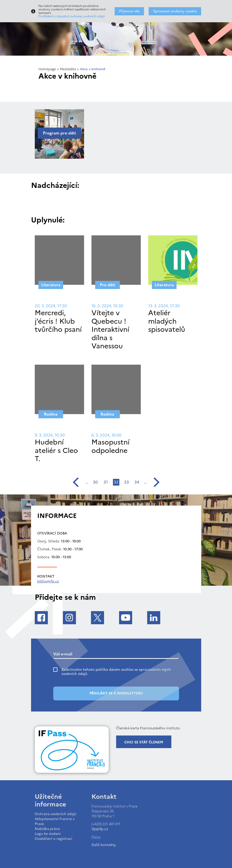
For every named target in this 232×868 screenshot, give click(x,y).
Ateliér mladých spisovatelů (167, 321)
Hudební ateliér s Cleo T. (56, 450)
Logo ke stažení (48, 834)
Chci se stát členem (144, 742)
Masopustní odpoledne (110, 446)
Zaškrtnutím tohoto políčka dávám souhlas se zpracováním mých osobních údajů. (116, 672)
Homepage (47, 69)
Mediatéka (68, 69)
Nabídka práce (47, 829)
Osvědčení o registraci (54, 839)
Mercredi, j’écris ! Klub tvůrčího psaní (58, 321)
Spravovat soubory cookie (175, 11)
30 (95, 482)
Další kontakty (104, 845)
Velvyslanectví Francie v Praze (55, 821)
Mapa (96, 837)
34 (137, 482)
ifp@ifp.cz (100, 829)
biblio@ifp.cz (48, 581)
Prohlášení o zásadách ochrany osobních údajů (72, 16)
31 (106, 482)
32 (116, 482)
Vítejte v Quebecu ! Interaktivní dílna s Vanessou (110, 329)
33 (126, 482)
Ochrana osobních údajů (55, 814)
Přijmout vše (129, 11)
